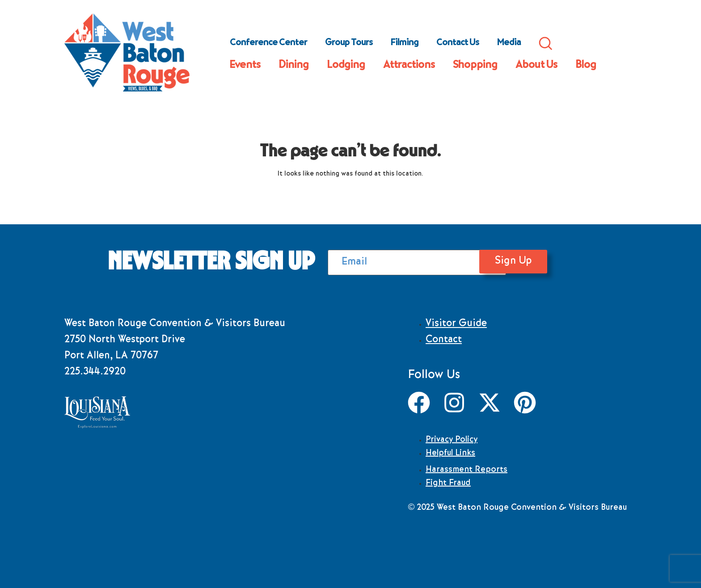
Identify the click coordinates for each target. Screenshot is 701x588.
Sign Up (541, 262)
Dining (294, 66)
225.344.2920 (95, 373)
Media (509, 43)
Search (545, 43)
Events (245, 66)
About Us (536, 66)
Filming (405, 43)
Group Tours (349, 43)
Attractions (409, 66)
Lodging (346, 66)
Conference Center (268, 43)
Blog (586, 66)
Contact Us (458, 43)
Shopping (475, 66)
